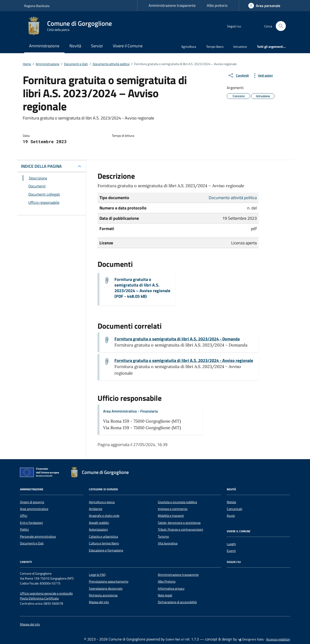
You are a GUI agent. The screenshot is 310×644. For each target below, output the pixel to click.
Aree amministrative (34, 509)
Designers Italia (251, 639)
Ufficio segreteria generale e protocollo (46, 593)
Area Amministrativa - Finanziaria (130, 411)
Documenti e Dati (32, 543)
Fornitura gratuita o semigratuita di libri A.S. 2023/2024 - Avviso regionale (184, 361)
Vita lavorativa (168, 543)
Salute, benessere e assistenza (179, 523)
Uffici (24, 516)
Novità (75, 46)
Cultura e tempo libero (104, 543)
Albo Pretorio (167, 581)
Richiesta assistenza (103, 595)
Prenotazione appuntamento (109, 581)
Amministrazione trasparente (172, 5)
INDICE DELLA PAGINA (41, 166)
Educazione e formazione (106, 550)
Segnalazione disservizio (106, 588)
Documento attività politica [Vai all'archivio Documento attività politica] (233, 198)
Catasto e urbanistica (103, 536)
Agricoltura (189, 47)
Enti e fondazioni (31, 523)
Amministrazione (44, 46)
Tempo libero (215, 47)
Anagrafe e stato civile (104, 516)
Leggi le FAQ (97, 575)
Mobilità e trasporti (171, 516)
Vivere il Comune (128, 46)
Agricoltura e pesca (102, 502)
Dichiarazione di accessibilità (177, 602)
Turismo (163, 536)
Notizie (231, 502)
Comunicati (234, 509)
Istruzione (240, 47)
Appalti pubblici (99, 523)
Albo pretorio (217, 5)
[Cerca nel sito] (281, 26)
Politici (24, 529)
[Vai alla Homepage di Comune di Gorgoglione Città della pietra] (71, 26)
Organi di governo (32, 502)
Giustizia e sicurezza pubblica (177, 502)
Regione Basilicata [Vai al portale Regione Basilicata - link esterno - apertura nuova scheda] (37, 6)
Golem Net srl (175, 639)
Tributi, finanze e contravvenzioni (180, 529)
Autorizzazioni (98, 529)
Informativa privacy (171, 588)
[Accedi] (264, 6)
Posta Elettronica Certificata (39, 598)
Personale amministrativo (38, 536)
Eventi (231, 551)
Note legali (165, 595)
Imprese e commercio (173, 509)
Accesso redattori (278, 639)
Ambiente (96, 509)
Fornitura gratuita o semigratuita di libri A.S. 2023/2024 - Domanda (177, 339)
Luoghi (231, 544)
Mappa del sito (99, 602)
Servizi (97, 46)
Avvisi (231, 516)
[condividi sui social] (238, 75)
